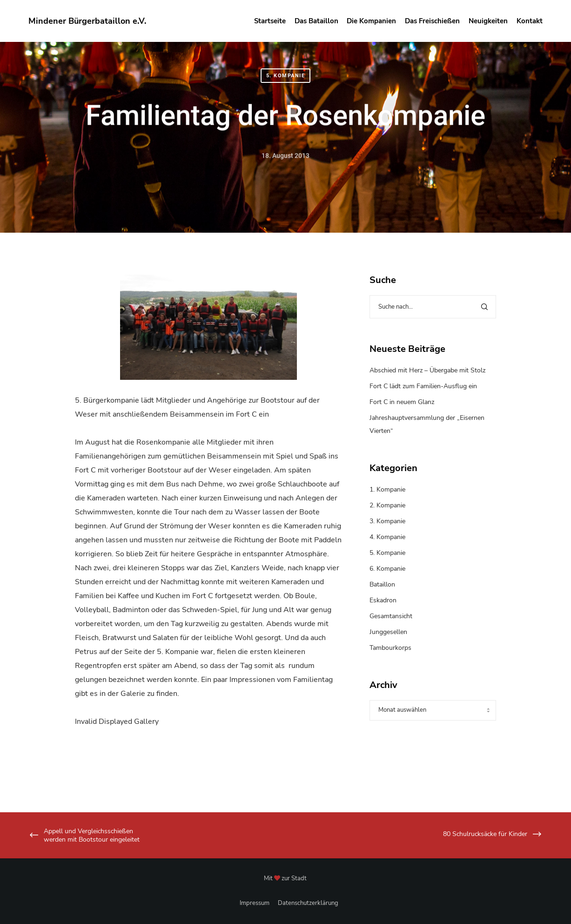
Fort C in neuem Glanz (402, 402)
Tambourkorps (390, 648)
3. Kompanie (387, 521)
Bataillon (382, 584)
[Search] (484, 307)
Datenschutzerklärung (308, 903)
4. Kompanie (387, 537)
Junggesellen (388, 632)
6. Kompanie (387, 569)
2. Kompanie (387, 505)
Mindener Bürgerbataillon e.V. (87, 21)
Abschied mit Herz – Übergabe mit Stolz (427, 370)
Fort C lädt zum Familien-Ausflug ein (423, 386)
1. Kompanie (387, 489)
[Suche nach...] (433, 307)
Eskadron (383, 600)
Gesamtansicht (391, 616)
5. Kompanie (286, 76)
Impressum (255, 903)
